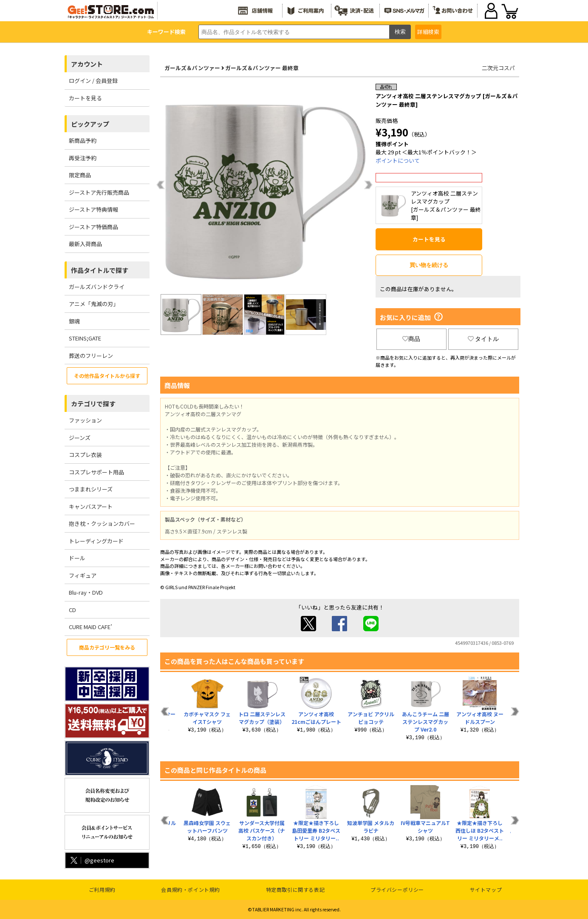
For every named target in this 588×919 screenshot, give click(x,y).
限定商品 (80, 175)
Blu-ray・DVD (86, 592)
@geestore (92, 860)
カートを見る (85, 98)
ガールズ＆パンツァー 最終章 (262, 68)
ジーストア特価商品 (93, 227)
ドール (77, 558)
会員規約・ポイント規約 (191, 889)
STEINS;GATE (85, 338)
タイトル (483, 339)
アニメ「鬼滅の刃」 (94, 304)
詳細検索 (428, 32)
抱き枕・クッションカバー (102, 523)
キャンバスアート (91, 506)
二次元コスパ (498, 68)
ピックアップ (90, 124)
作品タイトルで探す (100, 270)
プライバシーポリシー (397, 889)
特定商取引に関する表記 (295, 889)
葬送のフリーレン (91, 356)
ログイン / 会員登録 (93, 81)
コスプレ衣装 (85, 455)
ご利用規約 (102, 889)
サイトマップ (486, 889)
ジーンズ (80, 438)
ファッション (85, 420)
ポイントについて (398, 160)
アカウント (87, 64)
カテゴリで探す (93, 404)
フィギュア (83, 575)
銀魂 (74, 321)
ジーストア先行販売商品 (99, 192)
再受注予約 (83, 158)
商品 (411, 339)
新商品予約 (83, 140)
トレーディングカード (96, 541)
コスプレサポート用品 (96, 472)
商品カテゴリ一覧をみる (107, 647)
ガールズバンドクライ (97, 287)
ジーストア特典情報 (93, 209)
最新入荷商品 (85, 244)
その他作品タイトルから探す (107, 376)
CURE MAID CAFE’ (90, 627)
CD (72, 610)
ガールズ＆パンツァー (192, 68)
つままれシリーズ (91, 489)
